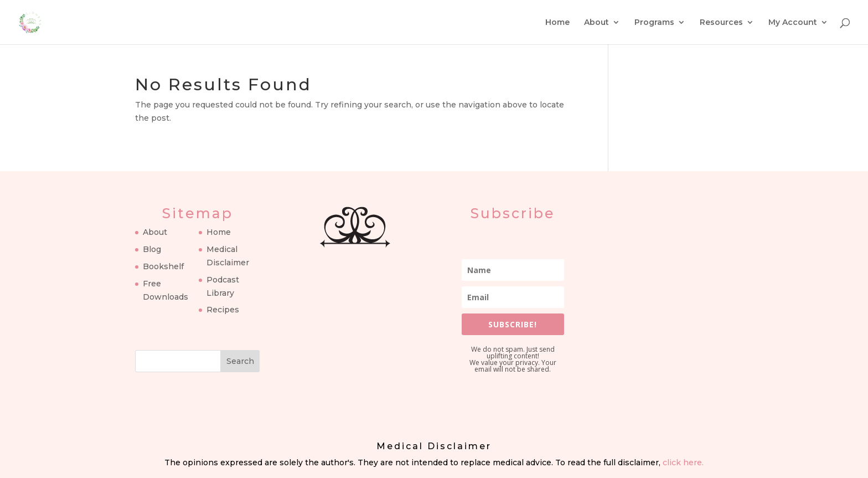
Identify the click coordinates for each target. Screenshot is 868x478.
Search (240, 361)
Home (557, 23)
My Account (793, 23)
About (596, 23)
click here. (683, 462)
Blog (152, 249)
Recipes (223, 310)
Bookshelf (163, 266)
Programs (654, 23)
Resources (721, 23)
